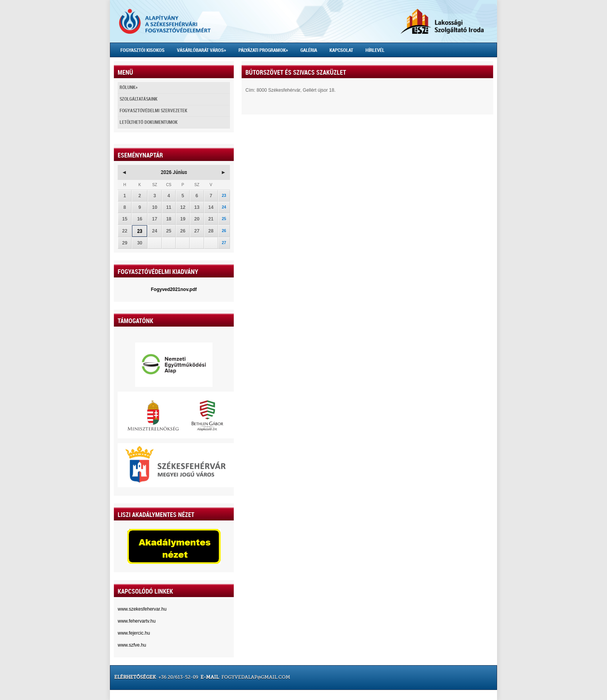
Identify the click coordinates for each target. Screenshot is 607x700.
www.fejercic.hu (134, 633)
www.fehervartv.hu (137, 621)
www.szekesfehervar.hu (142, 609)
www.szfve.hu (132, 645)
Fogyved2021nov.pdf (174, 289)
